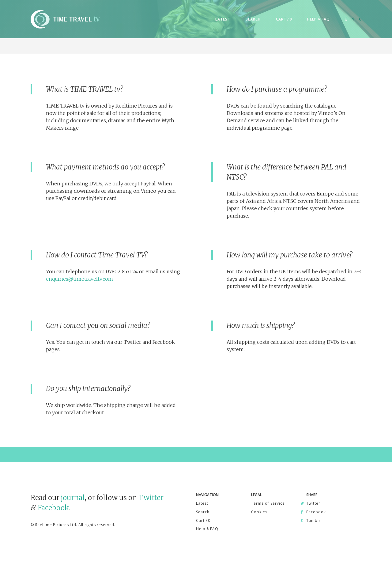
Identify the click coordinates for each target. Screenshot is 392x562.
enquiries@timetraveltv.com (79, 279)
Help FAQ (207, 529)
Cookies (259, 512)
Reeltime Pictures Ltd (56, 525)
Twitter (151, 498)
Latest (202, 503)
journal (73, 498)
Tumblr (313, 520)
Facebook (53, 508)
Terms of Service (268, 503)
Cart (203, 520)
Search (203, 512)
